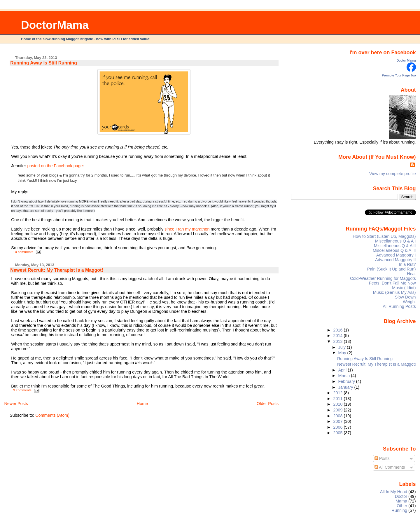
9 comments (22, 390)
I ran (180, 229)
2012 (338, 393)
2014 (338, 336)
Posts (382, 458)
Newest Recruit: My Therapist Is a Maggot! (57, 270)
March (345, 376)
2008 (338, 416)
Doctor (401, 496)
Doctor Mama (406, 60)
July (343, 347)
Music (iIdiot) (404, 288)
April (343, 370)
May (343, 353)
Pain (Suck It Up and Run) (392, 269)
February (347, 381)
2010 (338, 404)
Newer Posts (16, 404)
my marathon (197, 229)
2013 (338, 341)
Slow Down (405, 297)
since (169, 229)
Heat (411, 274)
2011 (338, 399)
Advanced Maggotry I (396, 255)
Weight (409, 302)
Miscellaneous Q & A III (394, 250)
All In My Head (394, 492)
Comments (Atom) (52, 415)
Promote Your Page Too (399, 75)
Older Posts (268, 404)
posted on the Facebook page (55, 166)
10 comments (23, 252)
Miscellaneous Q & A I (395, 241)
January (346, 387)
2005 (338, 433)
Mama (401, 501)
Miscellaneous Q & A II (395, 246)
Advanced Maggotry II (395, 260)
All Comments (390, 467)
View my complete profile (393, 174)
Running (400, 510)
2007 (338, 421)
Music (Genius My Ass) (394, 292)
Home (142, 404)
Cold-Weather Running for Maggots (383, 278)
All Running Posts (399, 306)
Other (402, 506)
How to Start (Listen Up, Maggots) (384, 236)
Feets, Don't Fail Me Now (392, 283)
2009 (338, 410)
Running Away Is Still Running (44, 63)
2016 (338, 330)
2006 (338, 427)
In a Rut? (407, 264)
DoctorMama (55, 25)
